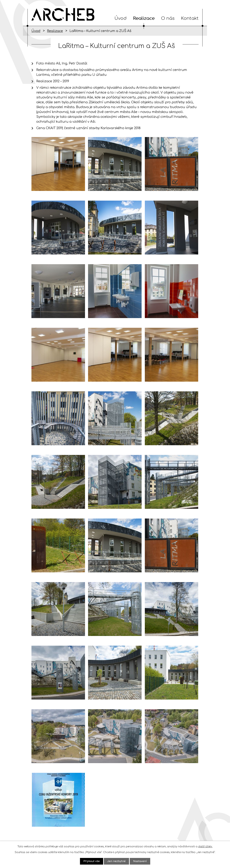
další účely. (205, 847)
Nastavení (140, 861)
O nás (168, 18)
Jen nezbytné (116, 861)
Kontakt (190, 18)
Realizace (144, 18)
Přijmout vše (92, 861)
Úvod (120, 18)
